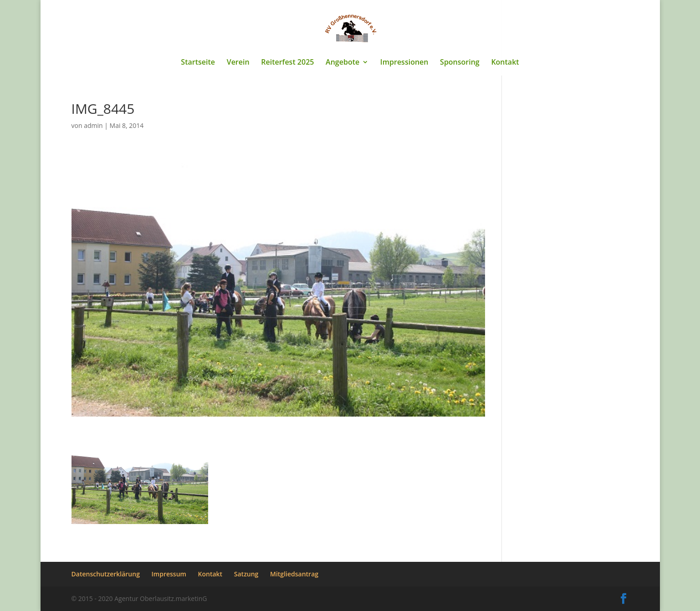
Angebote (342, 63)
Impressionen (404, 63)
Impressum (169, 574)
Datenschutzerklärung (106, 574)
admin (93, 125)
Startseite (198, 63)
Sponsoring (460, 63)
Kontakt (505, 63)
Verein (238, 63)
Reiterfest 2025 (287, 63)
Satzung (246, 574)
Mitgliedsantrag (294, 574)
